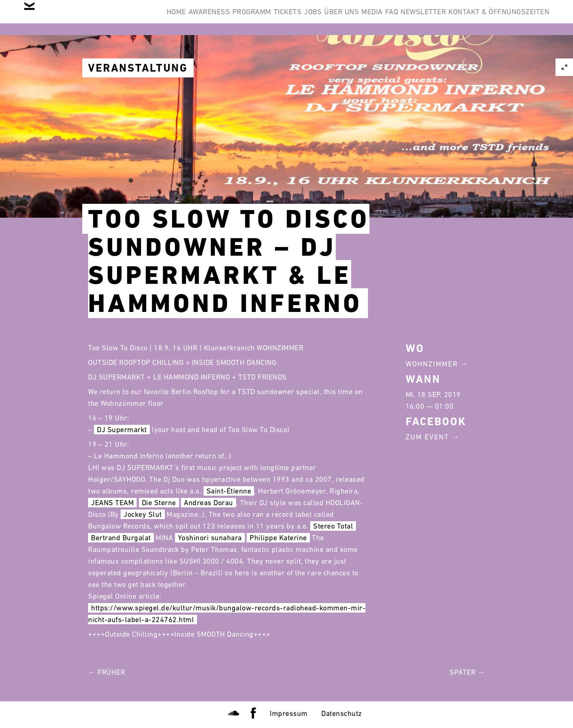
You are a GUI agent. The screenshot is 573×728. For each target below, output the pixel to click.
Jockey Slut (143, 514)
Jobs (252, 18)
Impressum (289, 713)
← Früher (107, 672)
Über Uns (291, 18)
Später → (467, 672)
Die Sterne (159, 503)
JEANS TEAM (112, 503)
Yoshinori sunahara (210, 538)
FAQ (364, 18)
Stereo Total (333, 526)
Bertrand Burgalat (121, 538)
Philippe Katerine (278, 538)
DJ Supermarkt (122, 430)
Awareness (114, 18)
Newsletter (407, 18)
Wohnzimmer (432, 364)
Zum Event (427, 437)
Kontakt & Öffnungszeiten (493, 18)
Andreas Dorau (208, 503)
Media (333, 18)
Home (70, 18)
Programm (168, 18)
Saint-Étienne (229, 491)
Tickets (215, 18)
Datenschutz (342, 713)
